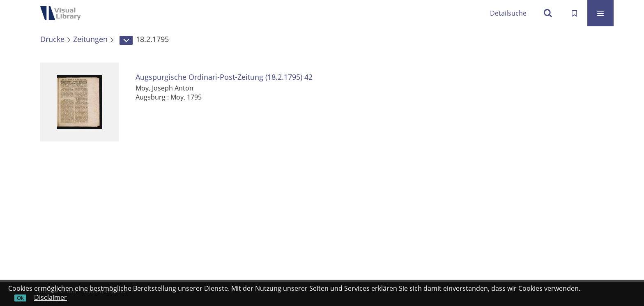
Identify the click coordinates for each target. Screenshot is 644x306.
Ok (20, 298)
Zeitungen (90, 39)
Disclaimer (51, 297)
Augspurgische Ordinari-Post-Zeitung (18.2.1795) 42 (224, 77)
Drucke (52, 39)
